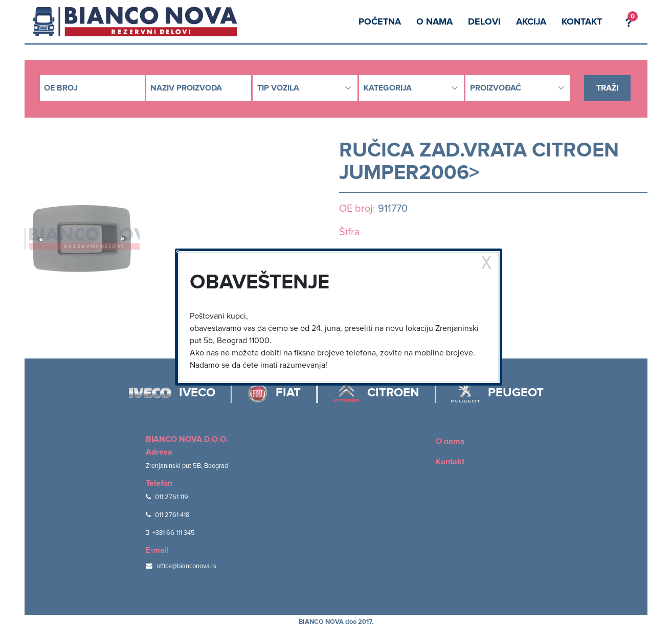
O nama (434, 21)
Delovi (484, 21)
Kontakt (582, 21)
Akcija (531, 21)
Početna (380, 21)
